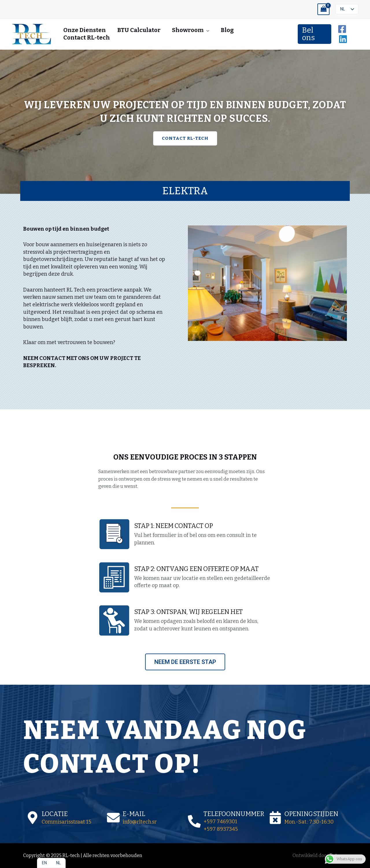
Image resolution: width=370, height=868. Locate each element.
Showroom (188, 30)
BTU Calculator (139, 30)
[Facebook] (342, 29)
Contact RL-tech (87, 38)
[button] (314, 34)
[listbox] (347, 9)
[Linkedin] (343, 39)
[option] (44, 863)
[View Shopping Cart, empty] (323, 9)
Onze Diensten (85, 30)
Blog (227, 30)
